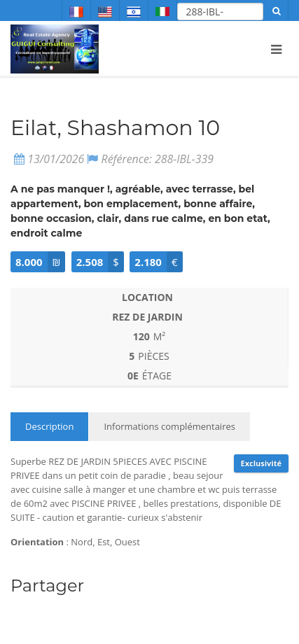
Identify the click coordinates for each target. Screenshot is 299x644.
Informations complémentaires (169, 426)
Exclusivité (261, 463)
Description (49, 426)
